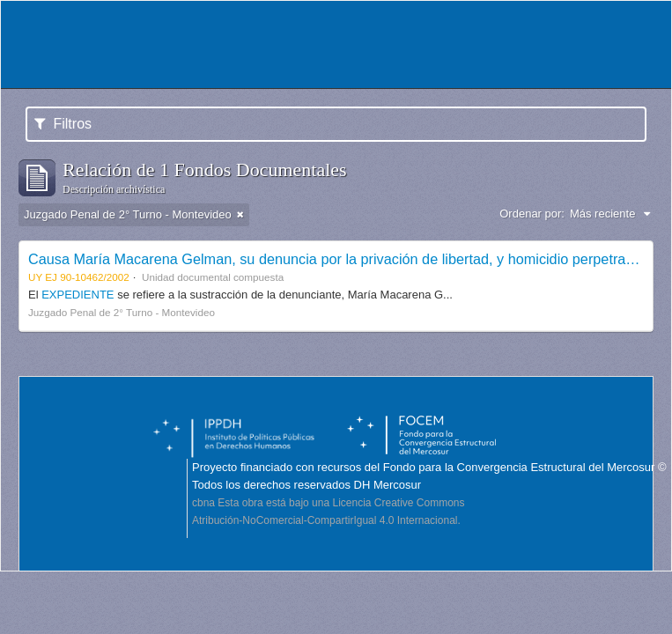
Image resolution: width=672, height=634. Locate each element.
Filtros (63, 124)
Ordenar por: (532, 214)
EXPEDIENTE (79, 295)
